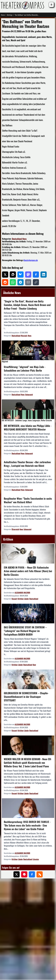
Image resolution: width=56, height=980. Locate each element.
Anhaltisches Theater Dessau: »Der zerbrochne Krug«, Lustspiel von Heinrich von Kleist (27, 464)
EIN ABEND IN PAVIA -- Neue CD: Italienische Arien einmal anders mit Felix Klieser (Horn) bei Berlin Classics (28, 571)
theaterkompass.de (31, 260)
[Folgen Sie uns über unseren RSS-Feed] (40, 874)
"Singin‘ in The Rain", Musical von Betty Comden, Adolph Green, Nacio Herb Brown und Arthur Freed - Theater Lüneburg (27, 305)
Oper (34, 665)
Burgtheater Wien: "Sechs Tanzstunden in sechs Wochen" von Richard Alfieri (28, 500)
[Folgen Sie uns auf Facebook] (32, 874)
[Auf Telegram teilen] (21, 282)
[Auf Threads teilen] (13, 275)
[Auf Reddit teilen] (5, 282)
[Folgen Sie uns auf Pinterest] (24, 874)
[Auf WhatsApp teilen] (13, 282)
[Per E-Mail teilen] (28, 282)
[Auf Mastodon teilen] (28, 275)
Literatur (36, 859)
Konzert (14, 599)
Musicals (24, 336)
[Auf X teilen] (5, 275)
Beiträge (10, 15)
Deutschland (17, 239)
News (25, 239)
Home (3, 15)
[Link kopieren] (36, 282)
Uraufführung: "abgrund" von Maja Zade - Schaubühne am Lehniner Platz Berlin (25, 369)
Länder (26, 599)
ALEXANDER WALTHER (22, 593)
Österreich (15, 529)
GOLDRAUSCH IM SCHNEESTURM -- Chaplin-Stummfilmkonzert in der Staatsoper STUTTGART (26, 697)
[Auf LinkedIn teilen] (44, 275)
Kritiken (21, 599)
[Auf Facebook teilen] (36, 275)
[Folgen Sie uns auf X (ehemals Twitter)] (17, 874)
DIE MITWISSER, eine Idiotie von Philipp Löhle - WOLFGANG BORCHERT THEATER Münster (28, 427)
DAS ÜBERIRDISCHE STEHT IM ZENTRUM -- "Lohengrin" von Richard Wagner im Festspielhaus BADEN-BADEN (25, 631)
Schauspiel (29, 394)
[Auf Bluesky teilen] (21, 275)
